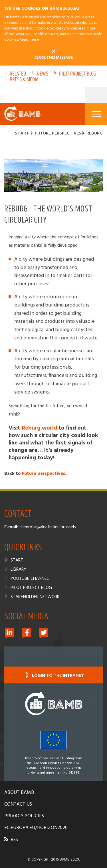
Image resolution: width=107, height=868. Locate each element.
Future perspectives (58, 133)
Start (22, 133)
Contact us (18, 804)
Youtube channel (30, 579)
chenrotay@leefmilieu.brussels (48, 527)
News (43, 74)
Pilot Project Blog (78, 74)
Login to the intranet (54, 676)
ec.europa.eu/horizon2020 (36, 828)
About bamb (19, 793)
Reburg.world (39, 428)
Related (18, 74)
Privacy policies (24, 816)
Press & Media (24, 80)
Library (18, 570)
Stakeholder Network (35, 597)
